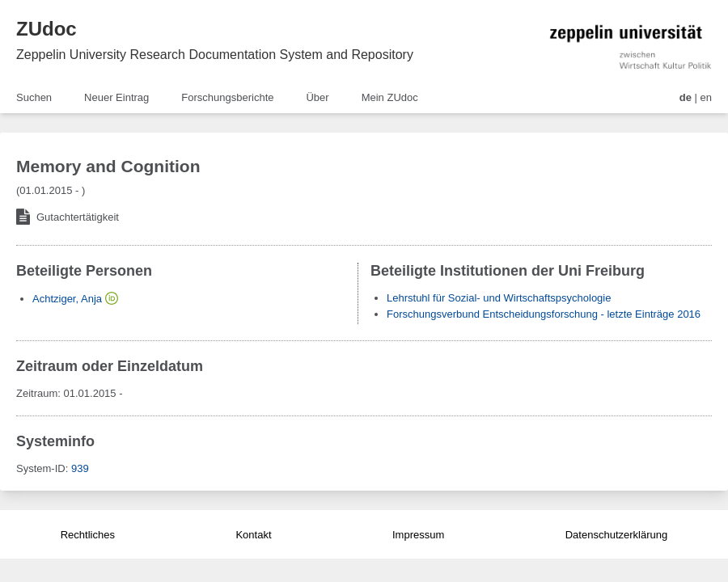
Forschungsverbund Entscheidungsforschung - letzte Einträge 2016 (544, 314)
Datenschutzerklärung (616, 535)
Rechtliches (88, 535)
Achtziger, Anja (67, 299)
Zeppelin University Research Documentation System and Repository (215, 55)
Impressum (418, 535)
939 (80, 468)
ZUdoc (47, 29)
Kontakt (253, 535)
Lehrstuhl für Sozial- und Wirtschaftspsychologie (499, 298)
